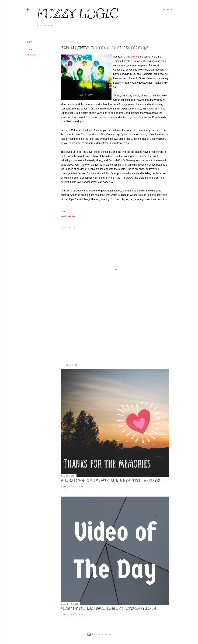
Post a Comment (76, 486)
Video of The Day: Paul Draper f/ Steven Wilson (108, 608)
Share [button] (29, 42)
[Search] (167, 10)
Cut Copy (31, 55)
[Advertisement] (115, 333)
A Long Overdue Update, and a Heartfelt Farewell (112, 480)
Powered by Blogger (99, 634)
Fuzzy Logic (78, 14)
